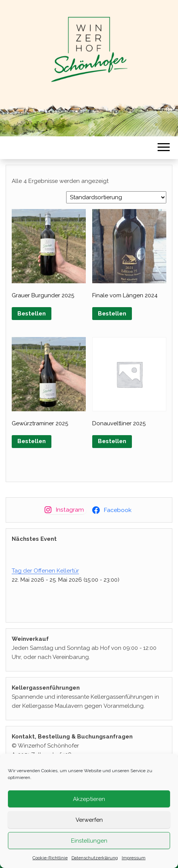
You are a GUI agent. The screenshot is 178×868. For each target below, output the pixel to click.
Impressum (134, 860)
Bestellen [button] (32, 314)
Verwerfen (89, 822)
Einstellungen (89, 843)
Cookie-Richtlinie (50, 860)
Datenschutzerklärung (95, 860)
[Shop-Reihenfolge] (116, 197)
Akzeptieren (89, 801)
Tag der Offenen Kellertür (45, 571)
